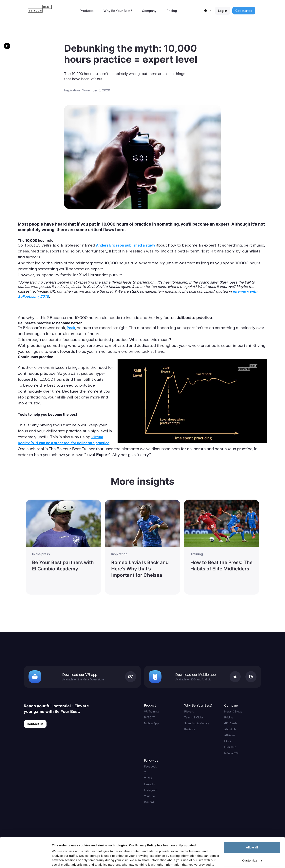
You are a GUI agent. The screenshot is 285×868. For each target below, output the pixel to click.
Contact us (35, 724)
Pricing (172, 11)
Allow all (252, 817)
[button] (210, 11)
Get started (244, 11)
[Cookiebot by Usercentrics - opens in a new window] (26, 860)
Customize (252, 831)
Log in (223, 11)
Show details (61, 860)
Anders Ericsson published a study (126, 245)
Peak (71, 328)
